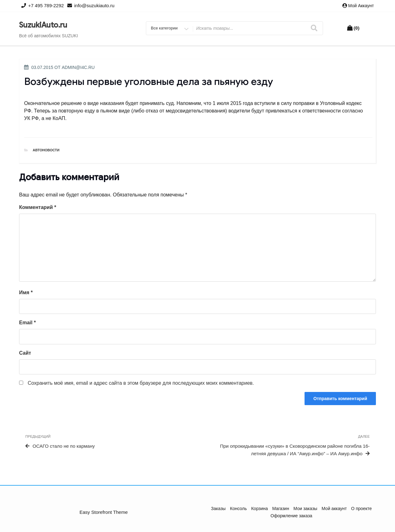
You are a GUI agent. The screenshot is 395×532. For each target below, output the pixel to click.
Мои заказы (305, 509)
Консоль (239, 509)
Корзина (259, 509)
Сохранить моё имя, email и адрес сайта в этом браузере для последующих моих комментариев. (141, 383)
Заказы (218, 509)
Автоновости (46, 150)
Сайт (25, 353)
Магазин (281, 509)
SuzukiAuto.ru (43, 25)
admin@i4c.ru (78, 67)
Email (27, 323)
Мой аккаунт (361, 6)
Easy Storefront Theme (104, 512)
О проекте (362, 509)
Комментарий (38, 207)
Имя (26, 292)
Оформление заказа (291, 516)
